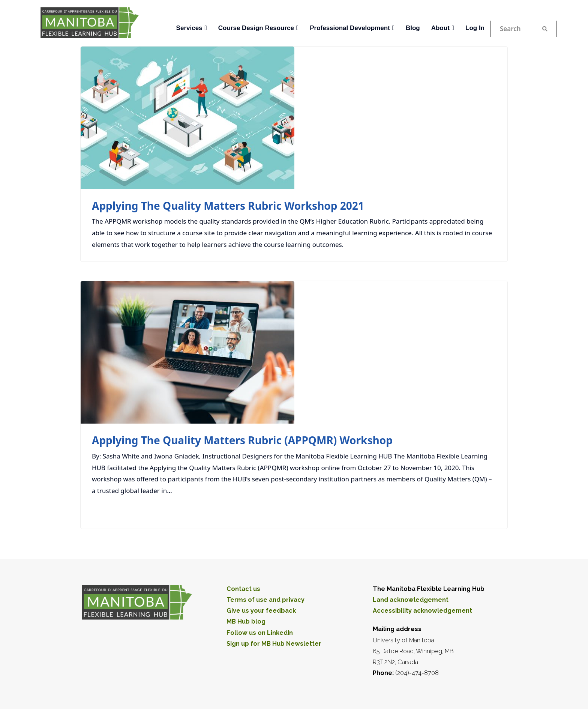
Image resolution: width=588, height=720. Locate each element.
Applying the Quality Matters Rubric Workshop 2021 (228, 206)
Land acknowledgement (411, 600)
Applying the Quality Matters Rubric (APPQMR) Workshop (242, 440)
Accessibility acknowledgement (422, 611)
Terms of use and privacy (265, 600)
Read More (476, 510)
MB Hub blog (246, 622)
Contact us (243, 589)
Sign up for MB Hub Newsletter (274, 644)
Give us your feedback (261, 611)
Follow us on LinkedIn (260, 633)
